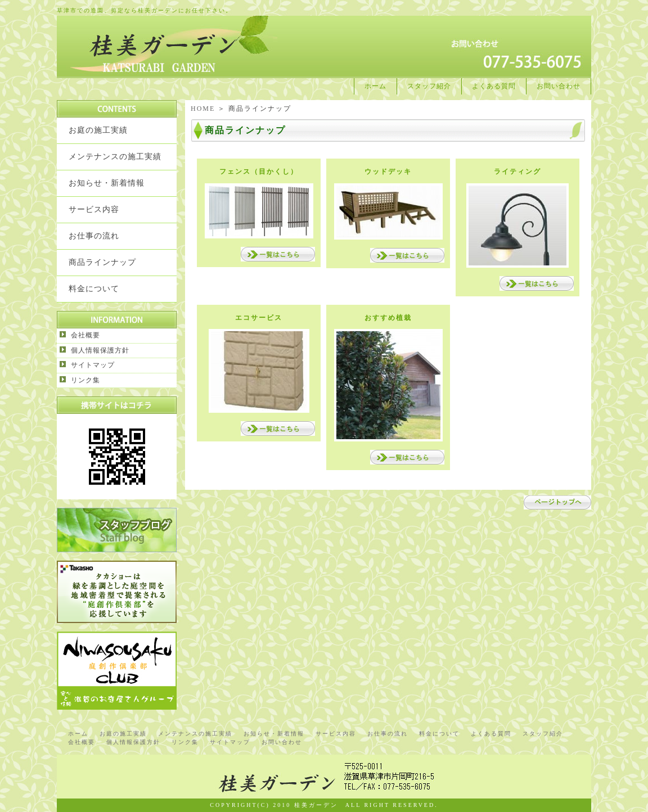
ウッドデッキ (388, 172)
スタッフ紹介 (429, 86)
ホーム (375, 86)
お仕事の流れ (94, 236)
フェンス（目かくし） (259, 172)
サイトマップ (93, 365)
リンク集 (85, 380)
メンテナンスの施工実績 (115, 157)
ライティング (517, 172)
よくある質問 (494, 86)
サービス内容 (94, 209)
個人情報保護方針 (100, 350)
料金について (94, 289)
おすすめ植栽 (388, 318)
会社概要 (85, 335)
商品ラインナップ (102, 262)
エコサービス (259, 318)
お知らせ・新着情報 (107, 183)
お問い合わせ (559, 86)
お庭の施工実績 (98, 130)
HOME (203, 109)
